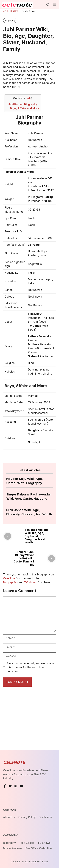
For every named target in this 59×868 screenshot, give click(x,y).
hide (29, 98)
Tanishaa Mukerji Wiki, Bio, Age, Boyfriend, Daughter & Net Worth (36, 536)
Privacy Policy (27, 817)
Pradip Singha (29, 11)
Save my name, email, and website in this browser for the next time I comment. (30, 667)
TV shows (31, 582)
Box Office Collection (39, 848)
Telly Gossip (27, 843)
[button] (48, 5)
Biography (10, 20)
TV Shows (44, 843)
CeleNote (9, 578)
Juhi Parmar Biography (23, 104)
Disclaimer (45, 817)
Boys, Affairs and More (25, 108)
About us (9, 817)
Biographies (11, 582)
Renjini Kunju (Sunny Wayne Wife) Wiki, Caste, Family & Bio (24, 558)
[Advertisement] (29, 719)
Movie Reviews (13, 848)
